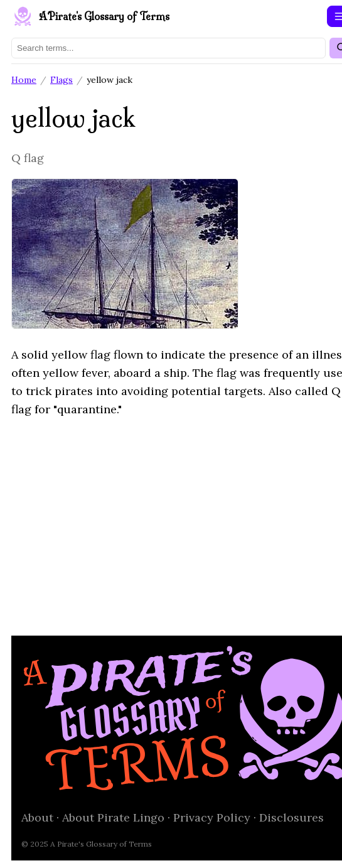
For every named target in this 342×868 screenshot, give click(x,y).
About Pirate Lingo (113, 817)
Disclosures (291, 817)
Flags (61, 80)
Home (24, 80)
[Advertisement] (171, 518)
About (37, 817)
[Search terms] (168, 48)
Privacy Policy (212, 817)
